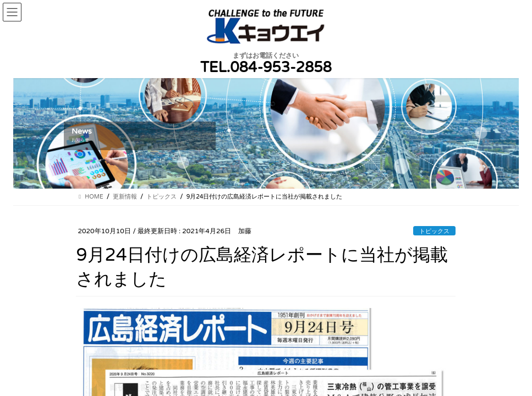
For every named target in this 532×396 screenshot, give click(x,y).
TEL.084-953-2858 (266, 68)
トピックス (434, 231)
